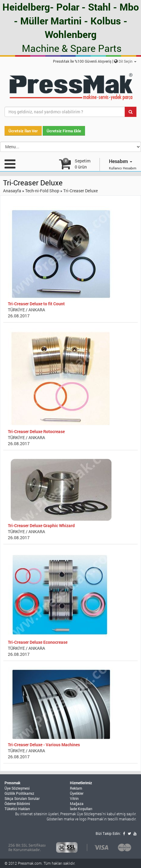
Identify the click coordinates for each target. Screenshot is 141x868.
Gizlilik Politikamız (19, 793)
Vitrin (74, 798)
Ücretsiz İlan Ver (23, 131)
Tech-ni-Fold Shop (42, 191)
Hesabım (121, 161)
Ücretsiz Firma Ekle (64, 131)
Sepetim (83, 164)
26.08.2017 (19, 316)
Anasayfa (12, 191)
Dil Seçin (128, 61)
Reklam (76, 788)
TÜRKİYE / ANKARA (26, 310)
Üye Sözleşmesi (17, 788)
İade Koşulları (81, 809)
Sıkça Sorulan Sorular (22, 798)
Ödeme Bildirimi (17, 804)
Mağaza (77, 804)
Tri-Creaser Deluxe (80, 191)
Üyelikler (77, 793)
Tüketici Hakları (17, 809)
